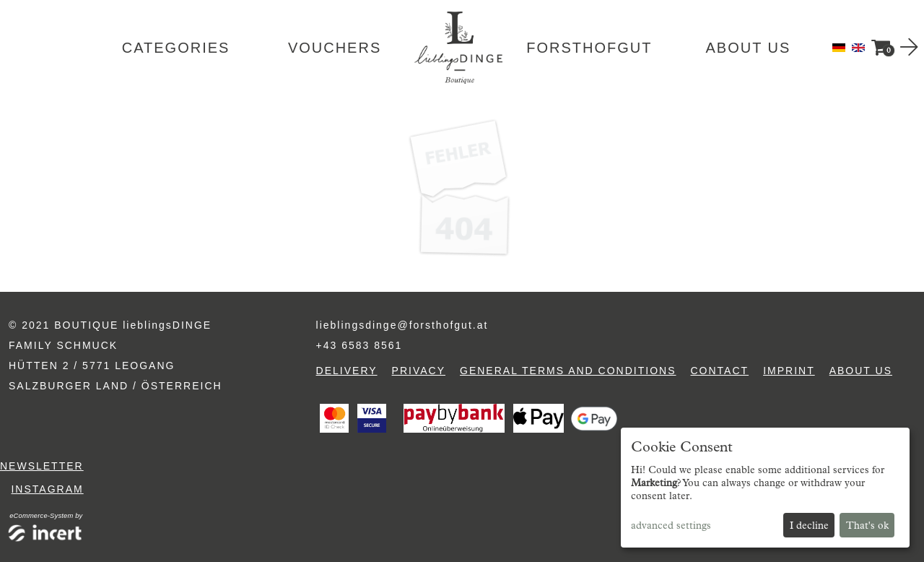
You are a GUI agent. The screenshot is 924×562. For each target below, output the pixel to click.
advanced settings (671, 526)
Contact (720, 371)
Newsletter (42, 466)
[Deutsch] (840, 47)
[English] (858, 47)
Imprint (789, 371)
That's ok (867, 526)
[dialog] (765, 488)
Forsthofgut (589, 48)
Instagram (47, 489)
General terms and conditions (568, 371)
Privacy (419, 371)
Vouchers (335, 48)
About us (748, 48)
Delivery (347, 371)
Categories (176, 48)
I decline (809, 526)
